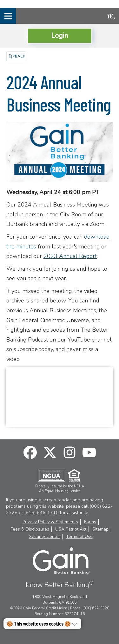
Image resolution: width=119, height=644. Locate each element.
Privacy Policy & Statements (50, 522)
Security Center (44, 537)
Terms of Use (79, 537)
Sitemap (100, 529)
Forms (90, 522)
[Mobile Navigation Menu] (8, 16)
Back (17, 56)
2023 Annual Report (70, 256)
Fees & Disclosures (30, 529)
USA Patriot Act (71, 529)
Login (60, 35)
